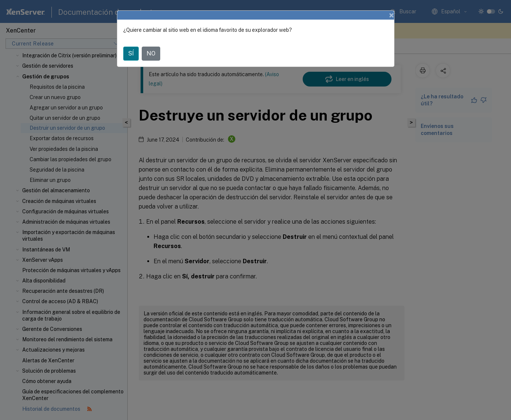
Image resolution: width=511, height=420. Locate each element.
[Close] (391, 15)
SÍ (131, 53)
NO (151, 53)
